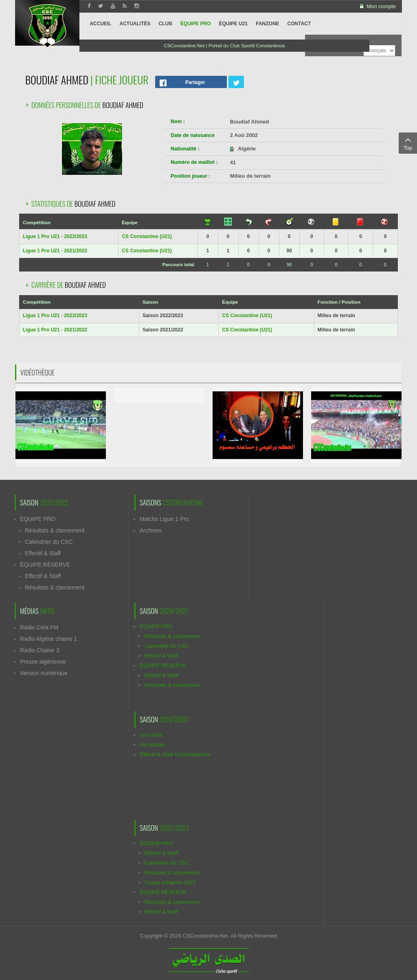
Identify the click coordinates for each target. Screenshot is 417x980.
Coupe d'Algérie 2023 (170, 882)
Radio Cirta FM (39, 627)
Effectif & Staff (43, 553)
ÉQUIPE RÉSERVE (45, 565)
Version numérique (44, 673)
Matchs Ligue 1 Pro (164, 519)
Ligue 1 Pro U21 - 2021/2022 (55, 251)
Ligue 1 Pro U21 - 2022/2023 (55, 236)
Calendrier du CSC (49, 542)
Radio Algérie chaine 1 (48, 639)
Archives (151, 530)
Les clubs (151, 735)
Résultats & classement (55, 530)
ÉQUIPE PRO (38, 519)
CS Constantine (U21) (147, 236)
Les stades (153, 745)
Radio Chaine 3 (40, 650)
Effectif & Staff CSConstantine (175, 754)
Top (408, 143)
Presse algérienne (43, 662)
